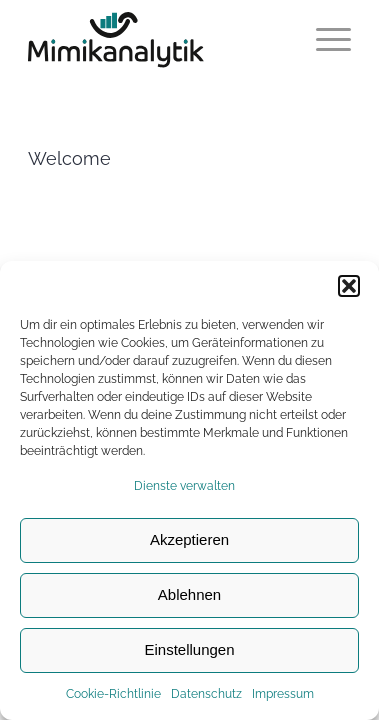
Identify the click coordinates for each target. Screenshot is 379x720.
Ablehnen (189, 594)
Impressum (283, 694)
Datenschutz (206, 694)
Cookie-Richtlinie (113, 694)
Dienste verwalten (184, 486)
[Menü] (323, 40)
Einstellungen (189, 649)
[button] (349, 286)
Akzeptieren (189, 539)
